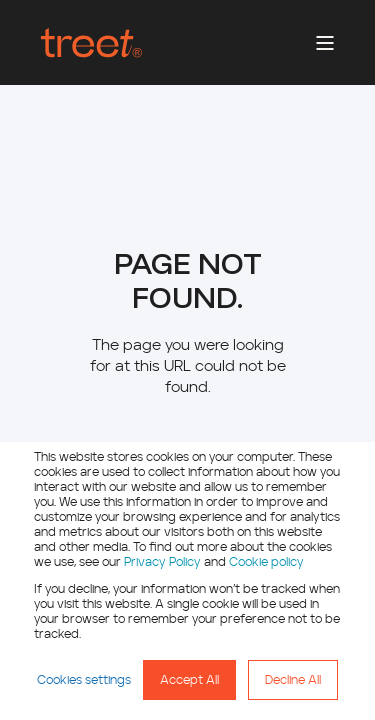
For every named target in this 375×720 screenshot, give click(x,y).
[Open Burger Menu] (325, 43)
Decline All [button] (293, 680)
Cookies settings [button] (84, 680)
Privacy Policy (162, 562)
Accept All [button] (189, 680)
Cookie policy (266, 562)
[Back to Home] (91, 43)
